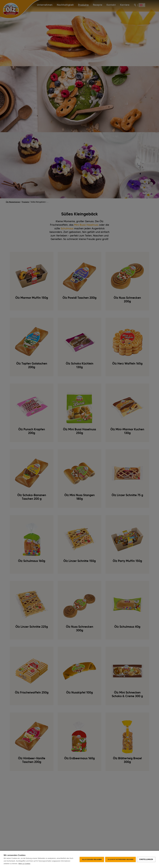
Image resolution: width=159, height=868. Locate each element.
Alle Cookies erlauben (92, 859)
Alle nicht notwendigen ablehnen (120, 859)
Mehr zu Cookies (24, 864)
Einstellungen (146, 859)
